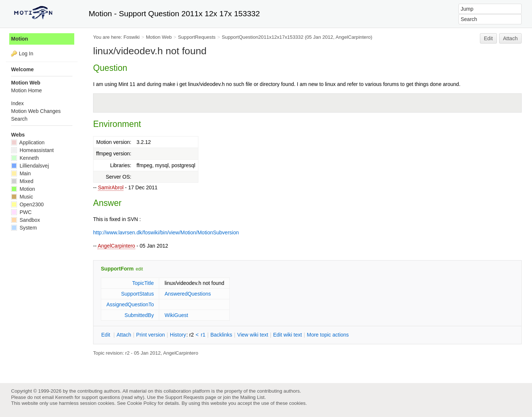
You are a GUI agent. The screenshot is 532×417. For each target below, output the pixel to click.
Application (28, 142)
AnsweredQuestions (187, 294)
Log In (26, 54)
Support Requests (185, 397)
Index (17, 103)
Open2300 (27, 204)
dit (106, 335)
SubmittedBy (139, 315)
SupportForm (117, 269)
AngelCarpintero (116, 246)
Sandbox (25, 220)
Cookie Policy (142, 403)
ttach (124, 335)
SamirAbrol (111, 187)
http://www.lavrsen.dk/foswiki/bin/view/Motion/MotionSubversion (166, 232)
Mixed (22, 181)
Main (21, 173)
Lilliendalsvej (30, 166)
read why (133, 397)
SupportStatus (138, 294)
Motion (20, 39)
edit (139, 269)
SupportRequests (197, 37)
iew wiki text (253, 335)
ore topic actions (328, 335)
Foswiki (132, 37)
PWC (21, 212)
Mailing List (252, 397)
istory (178, 335)
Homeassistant (32, 150)
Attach (511, 38)
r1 (203, 335)
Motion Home (26, 90)
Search (19, 119)
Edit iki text (287, 335)
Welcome (22, 69)
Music (22, 197)
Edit (488, 38)
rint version (151, 335)
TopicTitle (143, 283)
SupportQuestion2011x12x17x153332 (262, 37)
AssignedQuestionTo (130, 304)
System (24, 228)
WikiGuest (176, 315)
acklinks (221, 335)
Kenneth (25, 158)
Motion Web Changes (36, 111)
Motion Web (159, 37)
